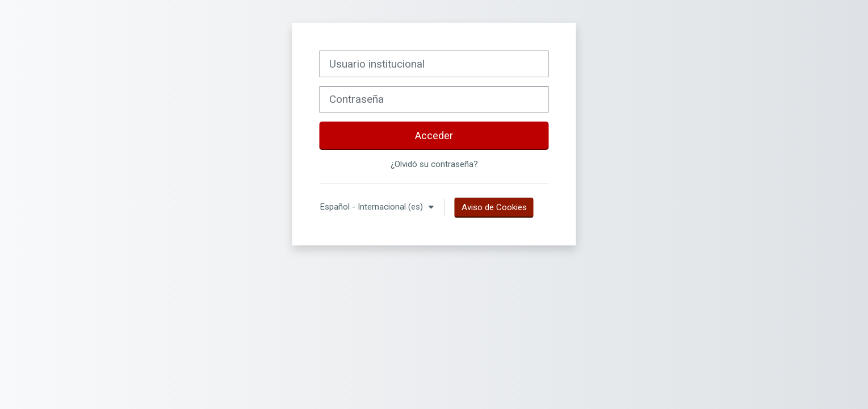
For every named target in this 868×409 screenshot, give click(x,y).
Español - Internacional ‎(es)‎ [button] (372, 207)
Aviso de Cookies (494, 207)
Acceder (434, 135)
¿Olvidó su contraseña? (434, 164)
